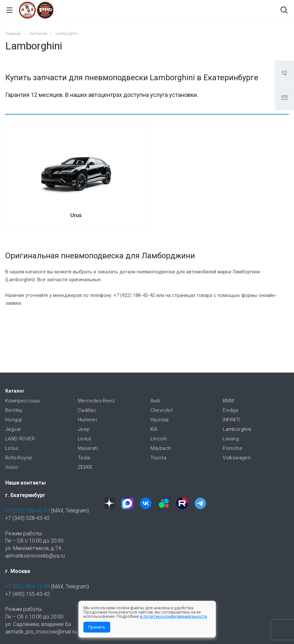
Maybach (161, 448)
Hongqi (13, 420)
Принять (97, 627)
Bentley (14, 410)
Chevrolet (162, 410)
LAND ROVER (20, 439)
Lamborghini (237, 429)
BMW (228, 401)
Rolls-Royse (19, 458)
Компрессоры (23, 401)
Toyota (158, 458)
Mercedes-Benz (96, 401)
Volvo (12, 467)
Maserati (88, 448)
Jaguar (13, 429)
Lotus (12, 448)
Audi (156, 401)
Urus (76, 215)
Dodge (231, 410)
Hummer (88, 420)
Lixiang (231, 439)
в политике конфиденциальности (173, 616)
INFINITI (231, 420)
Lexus (85, 439)
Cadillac (87, 410)
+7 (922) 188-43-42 (27, 511)
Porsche (233, 448)
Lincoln (159, 439)
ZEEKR (85, 467)
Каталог (15, 391)
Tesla (84, 458)
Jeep (84, 429)
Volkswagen (237, 458)
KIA (154, 429)
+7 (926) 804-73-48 (27, 587)
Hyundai (160, 420)
